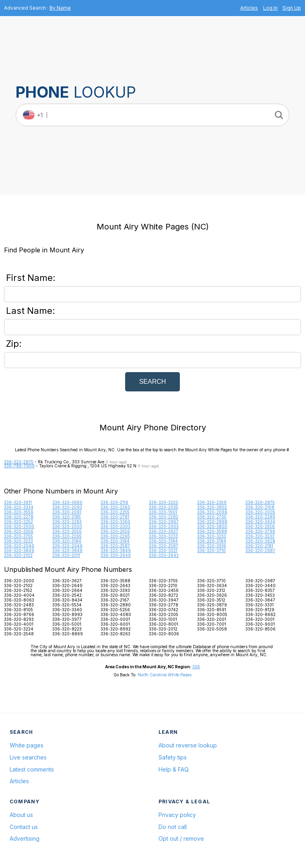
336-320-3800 (212, 526)
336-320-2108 (260, 507)
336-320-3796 (260, 531)
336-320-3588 (212, 531)
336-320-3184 (67, 541)
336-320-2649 (116, 555)
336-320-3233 (163, 536)
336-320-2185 (67, 517)
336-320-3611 (18, 502)
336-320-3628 (260, 541)
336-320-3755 (19, 536)
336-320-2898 (212, 522)
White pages (27, 745)
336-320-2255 (115, 512)
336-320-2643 (164, 555)
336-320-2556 (260, 526)
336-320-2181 (259, 546)
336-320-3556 (19, 512)
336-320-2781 (115, 517)
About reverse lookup (188, 745)
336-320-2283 (67, 522)
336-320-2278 (19, 517)
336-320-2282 (164, 517)
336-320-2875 (19, 462)
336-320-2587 (115, 546)
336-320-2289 (260, 517)
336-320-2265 (67, 536)
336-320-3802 (212, 507)
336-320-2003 (67, 526)
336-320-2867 (164, 522)
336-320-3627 (164, 531)
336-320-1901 (163, 512)
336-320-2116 (114, 502)
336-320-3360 (115, 522)
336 (196, 667)
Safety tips (173, 757)
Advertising (25, 838)
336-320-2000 (19, 526)
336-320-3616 (212, 546)
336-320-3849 (19, 551)
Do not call (173, 827)
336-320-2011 (66, 555)
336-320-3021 (163, 551)
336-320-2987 (260, 551)
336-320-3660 (67, 502)
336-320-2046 (19, 546)
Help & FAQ (174, 769)
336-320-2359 (212, 502)
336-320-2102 (18, 555)
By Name (60, 8)
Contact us (24, 827)
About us (21, 815)
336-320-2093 (67, 507)
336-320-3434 (260, 522)
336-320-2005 (260, 512)
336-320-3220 (164, 502)
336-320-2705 (212, 517)
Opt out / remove (181, 838)
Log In (270, 8)
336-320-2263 (115, 507)
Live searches (28, 757)
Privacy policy (177, 815)
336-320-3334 (19, 507)
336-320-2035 (164, 507)
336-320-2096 (212, 512)
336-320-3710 (211, 551)
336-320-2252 (19, 522)
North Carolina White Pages (165, 675)
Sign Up (292, 8)
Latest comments (32, 769)
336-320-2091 (67, 512)
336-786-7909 (19, 466)
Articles (249, 8)
